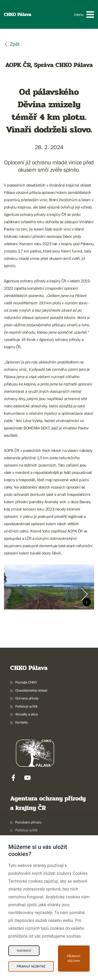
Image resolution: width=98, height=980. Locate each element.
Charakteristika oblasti (31, 690)
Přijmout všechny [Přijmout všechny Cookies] (74, 959)
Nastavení (24, 951)
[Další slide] (84, 594)
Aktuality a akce (27, 714)
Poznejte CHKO (26, 682)
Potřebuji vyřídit (26, 706)
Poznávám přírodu (28, 822)
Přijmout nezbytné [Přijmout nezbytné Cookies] (31, 966)
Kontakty (22, 722)
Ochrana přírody (27, 698)
